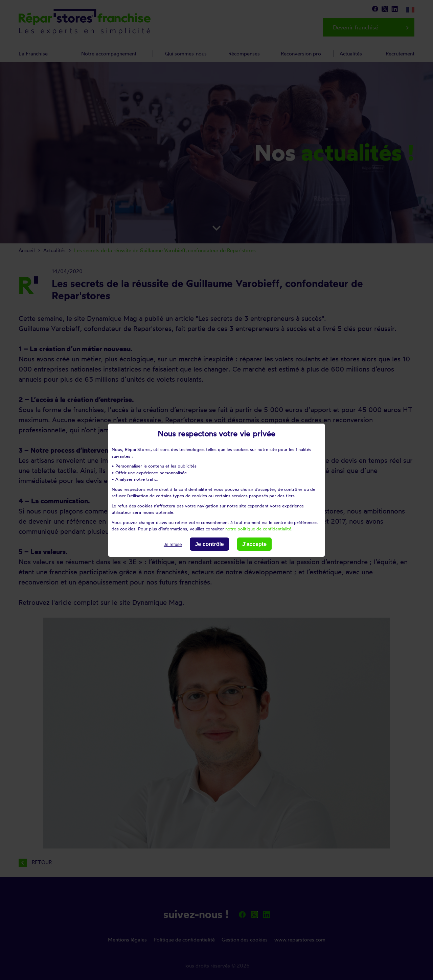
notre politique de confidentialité (258, 529)
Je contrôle (209, 544)
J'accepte (254, 544)
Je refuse (173, 544)
